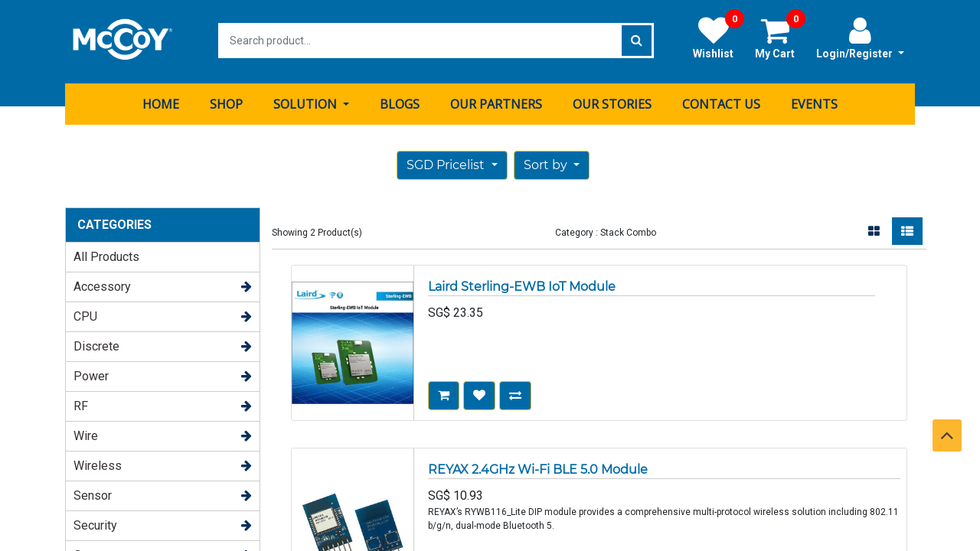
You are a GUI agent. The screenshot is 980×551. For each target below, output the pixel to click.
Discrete (96, 344)
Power (91, 374)
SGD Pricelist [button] (447, 163)
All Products (106, 254)
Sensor (93, 493)
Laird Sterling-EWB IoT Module (522, 284)
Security (95, 523)
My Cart (780, 37)
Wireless (98, 463)
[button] (552, 163)
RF (81, 404)
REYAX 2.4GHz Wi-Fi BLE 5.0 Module (538, 467)
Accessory (102, 284)
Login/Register (860, 37)
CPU (85, 314)
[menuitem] (161, 102)
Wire (86, 434)
